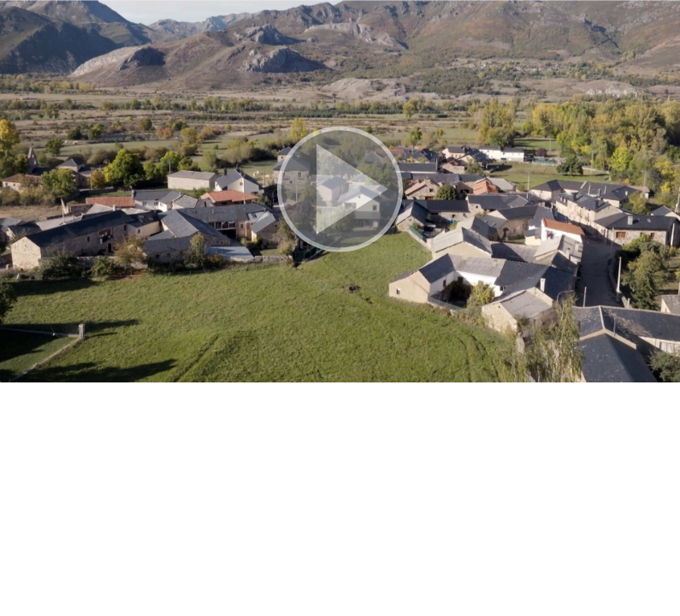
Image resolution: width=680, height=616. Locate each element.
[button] (340, 191)
